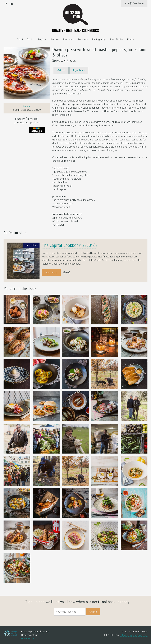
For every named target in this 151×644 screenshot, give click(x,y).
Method (61, 70)
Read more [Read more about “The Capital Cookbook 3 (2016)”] (51, 273)
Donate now (28, 639)
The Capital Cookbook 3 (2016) (69, 245)
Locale (27, 106)
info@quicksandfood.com (134, 635)
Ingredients (79, 70)
